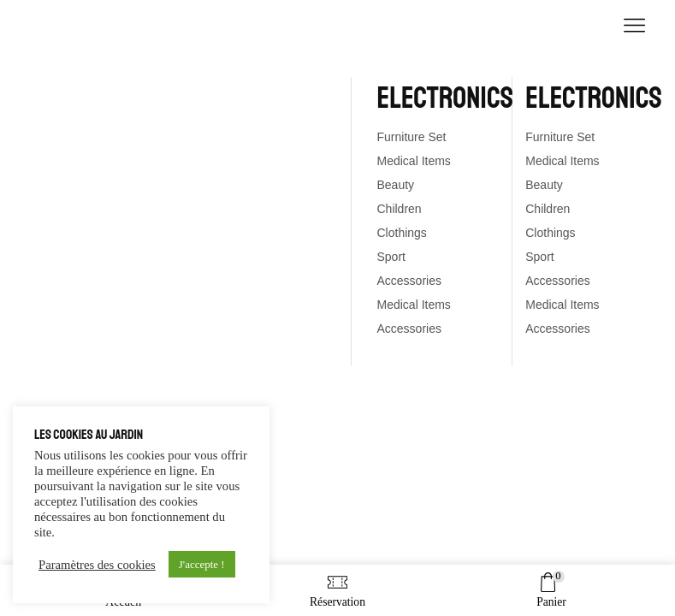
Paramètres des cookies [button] (97, 565)
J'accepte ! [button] (202, 564)
